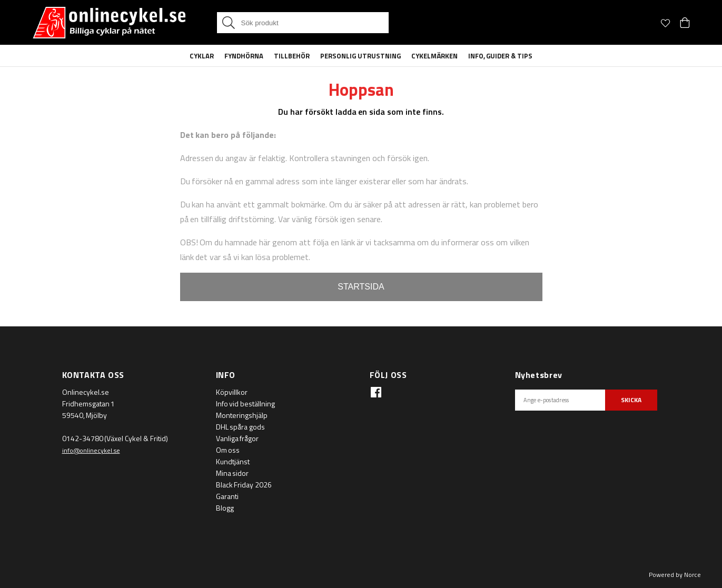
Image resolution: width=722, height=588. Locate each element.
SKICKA (631, 400)
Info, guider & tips (501, 56)
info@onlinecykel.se (91, 450)
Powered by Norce (675, 575)
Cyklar (202, 56)
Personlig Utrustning (360, 56)
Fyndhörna (244, 56)
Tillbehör (292, 56)
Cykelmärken (434, 56)
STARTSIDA (361, 287)
